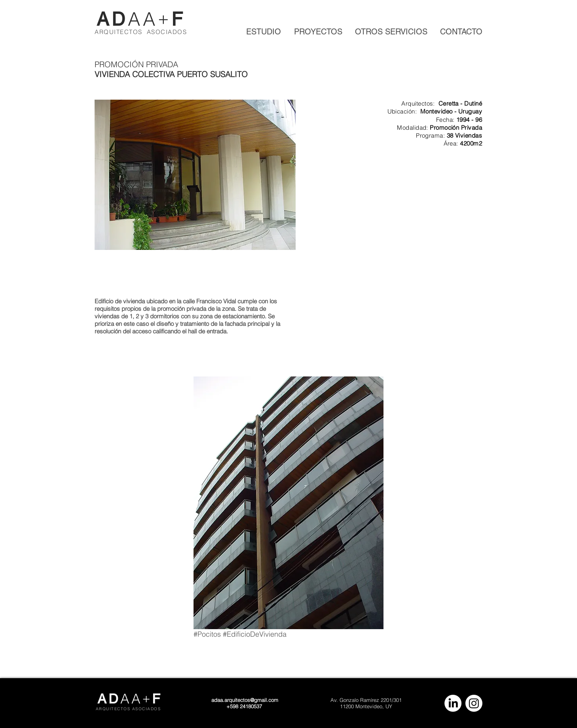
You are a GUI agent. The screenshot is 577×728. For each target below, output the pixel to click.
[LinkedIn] (453, 703)
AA (143, 19)
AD (112, 19)
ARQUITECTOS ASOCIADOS (141, 32)
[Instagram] (474, 703)
